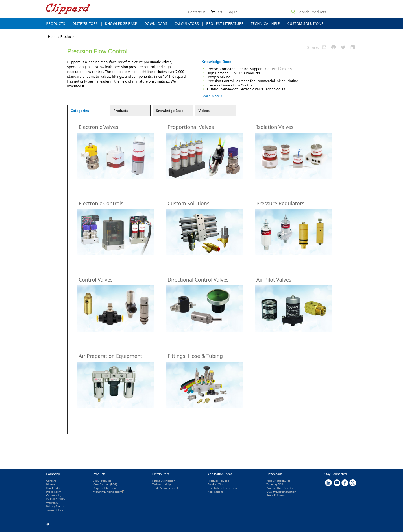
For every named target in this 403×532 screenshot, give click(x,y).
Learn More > (212, 96)
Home (53, 37)
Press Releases (276, 495)
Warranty (52, 503)
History (51, 484)
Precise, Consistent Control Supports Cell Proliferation (249, 69)
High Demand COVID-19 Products (233, 73)
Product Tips (216, 484)
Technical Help (162, 484)
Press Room (54, 492)
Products (67, 37)
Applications (215, 492)
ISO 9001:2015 (56, 499)
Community (54, 495)
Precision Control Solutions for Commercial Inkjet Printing (253, 81)
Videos (204, 111)
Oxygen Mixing (219, 77)
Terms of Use (55, 510)
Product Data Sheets (279, 488)
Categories (80, 111)
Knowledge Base (170, 111)
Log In (232, 12)
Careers (51, 481)
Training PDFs (275, 484)
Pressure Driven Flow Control (230, 85)
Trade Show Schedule (166, 488)
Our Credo (53, 488)
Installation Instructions (223, 488)
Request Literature (105, 488)
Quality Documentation (281, 492)
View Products (102, 481)
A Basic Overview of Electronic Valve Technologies (246, 89)
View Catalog (101, 484)
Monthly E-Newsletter (108, 492)
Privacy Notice (55, 506)
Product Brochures (278, 481)
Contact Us (197, 12)
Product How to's (218, 481)
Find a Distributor (164, 481)
